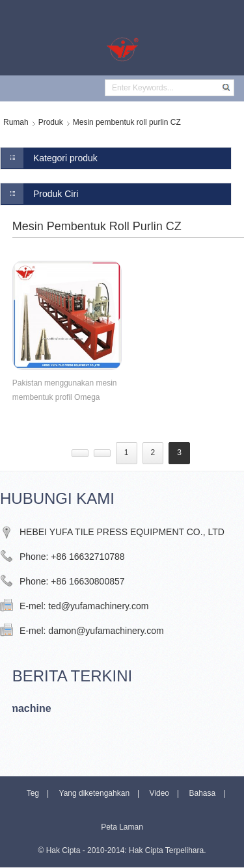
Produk (51, 122)
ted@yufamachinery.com (98, 606)
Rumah (16, 122)
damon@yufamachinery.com (106, 631)
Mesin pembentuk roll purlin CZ (127, 122)
